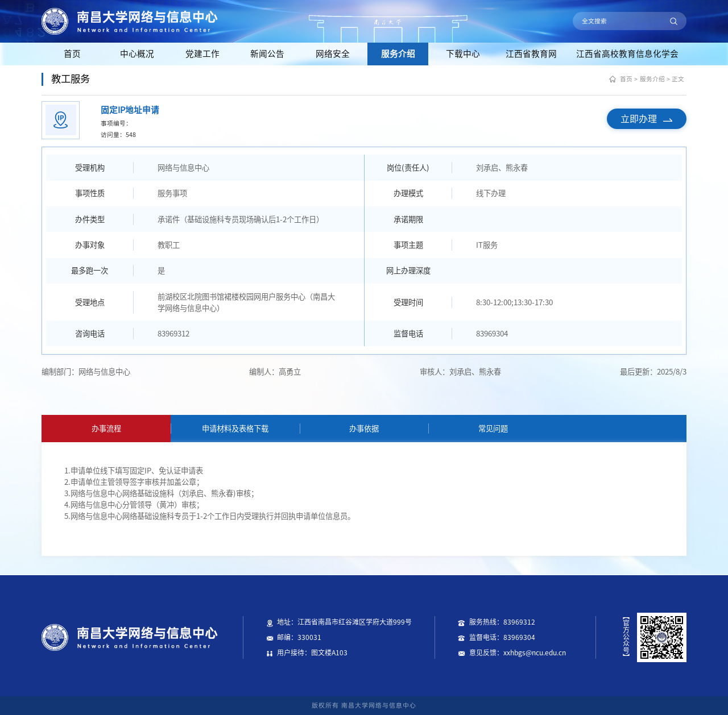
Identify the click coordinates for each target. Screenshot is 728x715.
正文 (678, 79)
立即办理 (646, 119)
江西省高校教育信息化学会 (627, 54)
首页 (72, 54)
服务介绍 (398, 54)
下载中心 (463, 54)
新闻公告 (267, 54)
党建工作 (202, 54)
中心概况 (137, 54)
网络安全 (333, 54)
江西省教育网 (531, 54)
